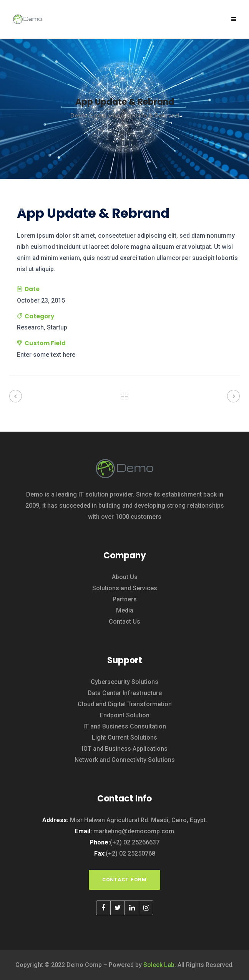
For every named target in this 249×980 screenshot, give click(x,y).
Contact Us (124, 622)
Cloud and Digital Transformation (125, 704)
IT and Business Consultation (125, 726)
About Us (125, 577)
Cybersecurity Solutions (124, 682)
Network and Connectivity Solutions (125, 760)
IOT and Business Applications (125, 749)
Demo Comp (88, 116)
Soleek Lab (159, 965)
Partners (125, 599)
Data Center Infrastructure (125, 693)
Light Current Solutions (124, 737)
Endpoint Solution (125, 715)
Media (125, 610)
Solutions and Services (125, 588)
